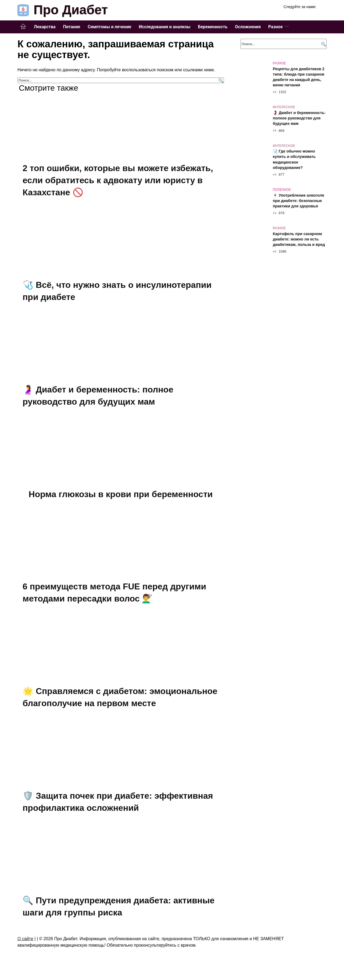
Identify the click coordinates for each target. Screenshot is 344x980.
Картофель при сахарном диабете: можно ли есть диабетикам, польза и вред (299, 239)
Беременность (213, 27)
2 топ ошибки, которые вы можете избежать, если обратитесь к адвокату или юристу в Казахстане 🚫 (118, 180)
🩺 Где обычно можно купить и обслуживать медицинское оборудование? (294, 160)
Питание (72, 27)
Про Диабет (71, 10)
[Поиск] (220, 80)
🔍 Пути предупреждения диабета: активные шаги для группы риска (119, 906)
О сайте (25, 938)
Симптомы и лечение (109, 27)
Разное (275, 27)
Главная (23, 27)
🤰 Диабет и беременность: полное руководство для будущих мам (299, 118)
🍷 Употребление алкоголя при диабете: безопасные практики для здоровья (298, 201)
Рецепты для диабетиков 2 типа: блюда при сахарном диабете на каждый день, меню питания (299, 77)
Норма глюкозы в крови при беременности (121, 494)
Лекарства (45, 27)
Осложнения (248, 27)
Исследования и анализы (164, 27)
